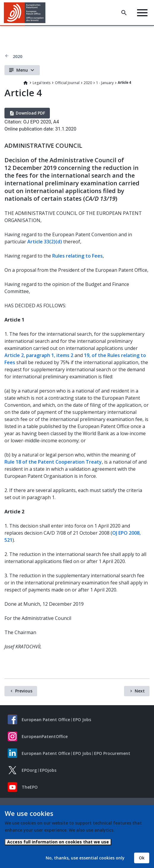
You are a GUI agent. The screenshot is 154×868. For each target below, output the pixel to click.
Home (26, 83)
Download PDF (30, 113)
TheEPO (30, 787)
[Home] (27, 13)
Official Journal (67, 83)
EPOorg (29, 770)
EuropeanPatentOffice (45, 736)
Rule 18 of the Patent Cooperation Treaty (53, 462)
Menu (22, 70)
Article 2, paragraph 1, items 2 (39, 355)
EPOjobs (48, 770)
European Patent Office (46, 720)
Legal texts (42, 83)
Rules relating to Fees (77, 256)
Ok (142, 858)
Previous (24, 691)
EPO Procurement (112, 753)
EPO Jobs (82, 720)
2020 (18, 56)
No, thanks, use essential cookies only (85, 858)
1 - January (105, 83)
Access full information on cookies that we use (58, 842)
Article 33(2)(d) (45, 242)
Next (140, 691)
